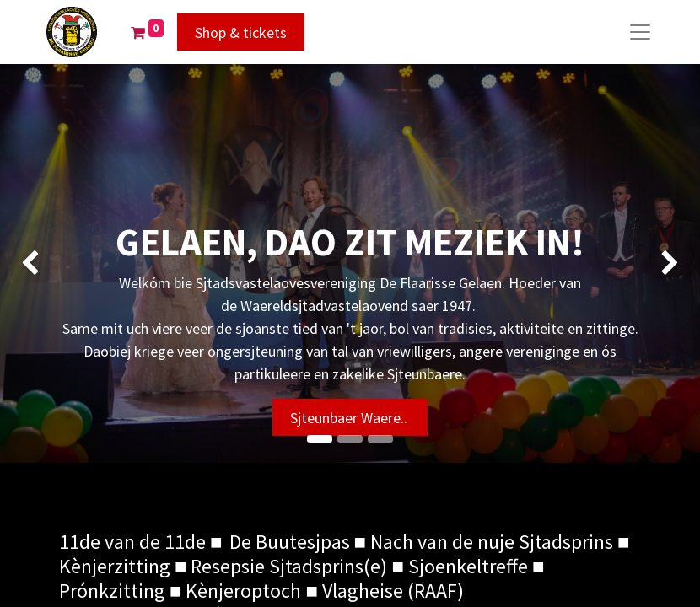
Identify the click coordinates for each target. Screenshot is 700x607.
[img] (28, 263)
